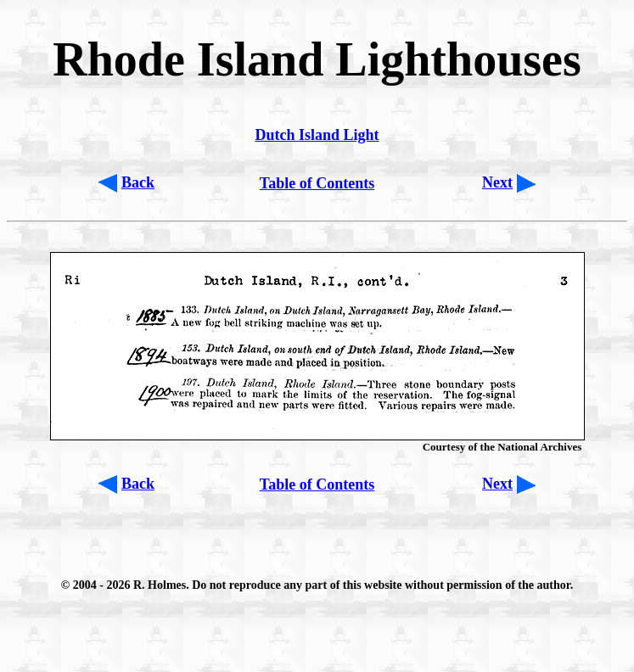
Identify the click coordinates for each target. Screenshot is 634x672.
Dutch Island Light (317, 135)
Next (497, 182)
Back (138, 182)
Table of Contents (317, 183)
